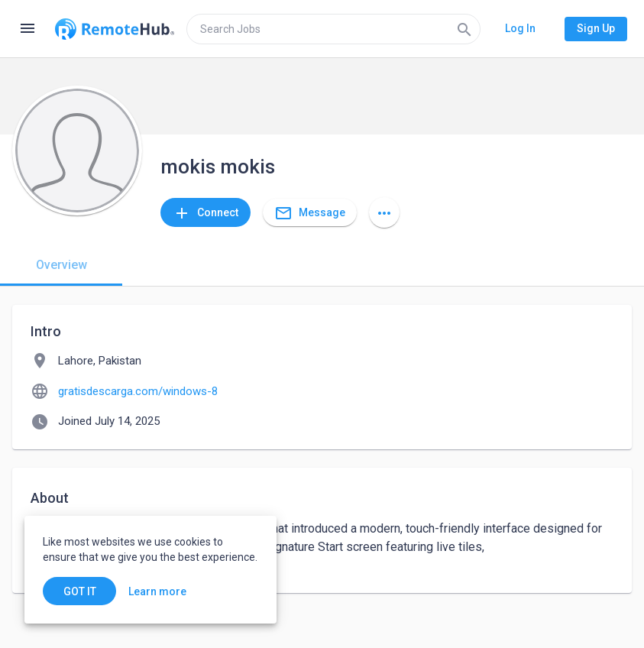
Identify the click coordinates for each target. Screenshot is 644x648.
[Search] (464, 29)
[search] (333, 29)
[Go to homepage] (115, 29)
